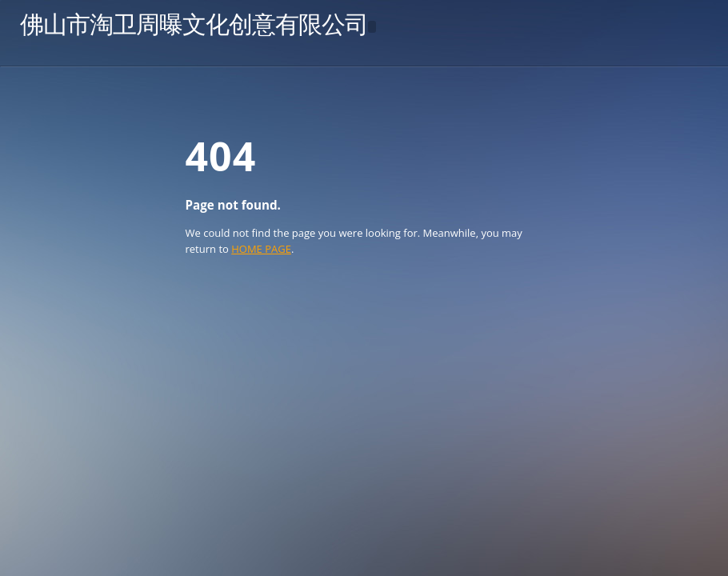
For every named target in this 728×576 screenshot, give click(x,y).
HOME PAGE (261, 249)
